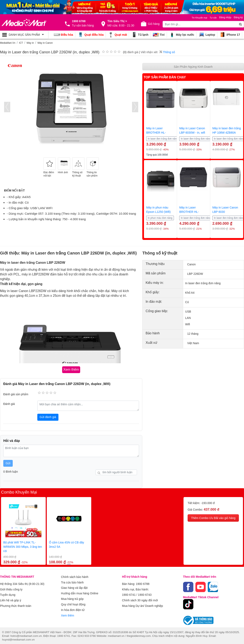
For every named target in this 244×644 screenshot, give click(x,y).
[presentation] (7, 107)
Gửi (8, 463)
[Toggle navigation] (24, 35)
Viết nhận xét (149, 52)
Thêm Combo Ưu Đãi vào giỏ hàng (213, 517)
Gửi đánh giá (48, 417)
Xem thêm (68, 611)
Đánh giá (9, 403)
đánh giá (133, 52)
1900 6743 (145, 593)
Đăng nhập (225, 17)
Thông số (167, 52)
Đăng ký (238, 17)
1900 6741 (129, 593)
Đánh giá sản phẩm (16, 394)
